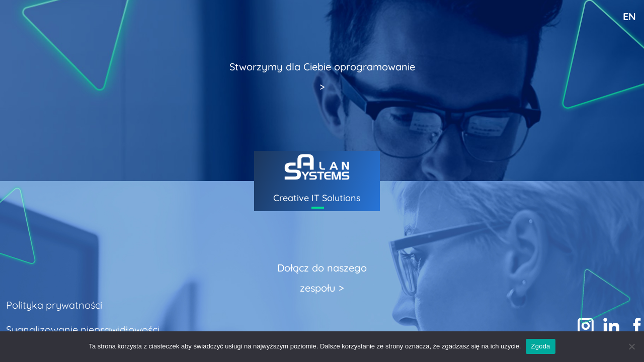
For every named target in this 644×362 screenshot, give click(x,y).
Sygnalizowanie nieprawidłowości (83, 330)
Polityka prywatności (54, 305)
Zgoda (540, 346)
